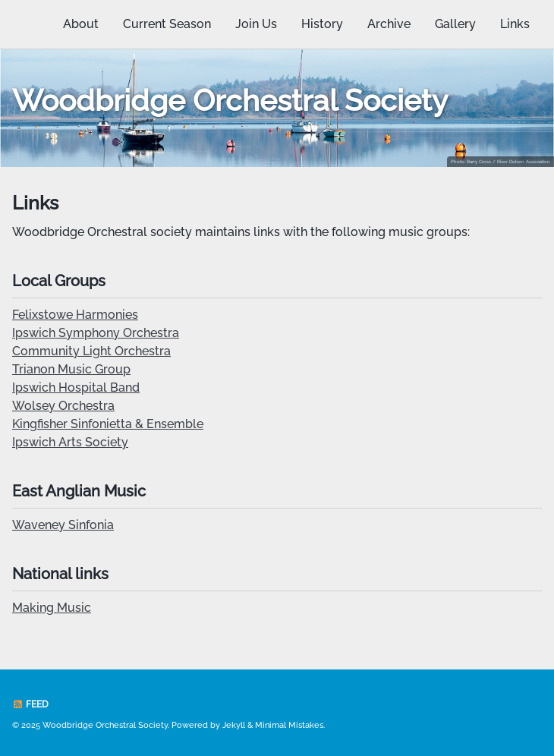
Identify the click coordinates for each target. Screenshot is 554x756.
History (322, 24)
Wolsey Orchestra (63, 406)
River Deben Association (524, 161)
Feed (30, 704)
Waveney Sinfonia (63, 525)
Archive (389, 24)
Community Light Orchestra (91, 351)
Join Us (256, 24)
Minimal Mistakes (289, 725)
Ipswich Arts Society (70, 442)
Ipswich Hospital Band (76, 387)
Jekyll (234, 725)
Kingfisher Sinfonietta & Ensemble (108, 424)
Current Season (167, 24)
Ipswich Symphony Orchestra (96, 333)
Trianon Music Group (71, 369)
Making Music (52, 608)
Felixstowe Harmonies (75, 315)
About (81, 24)
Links (515, 24)
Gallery (455, 24)
